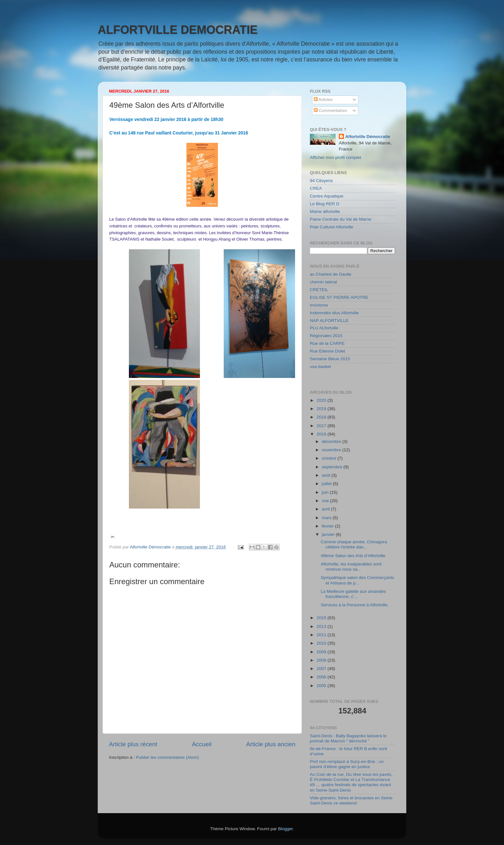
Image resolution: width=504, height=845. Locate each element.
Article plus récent (133, 744)
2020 (322, 400)
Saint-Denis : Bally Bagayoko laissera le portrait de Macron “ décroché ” (348, 738)
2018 (322, 417)
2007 (322, 669)
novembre (332, 450)
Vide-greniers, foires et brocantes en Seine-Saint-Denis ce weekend (352, 800)
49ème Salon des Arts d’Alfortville (353, 556)
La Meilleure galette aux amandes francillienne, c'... (353, 594)
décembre (332, 441)
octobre (330, 458)
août (327, 475)
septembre (333, 467)
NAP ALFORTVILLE (329, 321)
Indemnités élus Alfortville (334, 313)
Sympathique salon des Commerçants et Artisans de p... (357, 580)
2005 (322, 686)
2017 (322, 426)
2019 (322, 409)
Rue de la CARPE (327, 343)
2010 (322, 643)
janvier (329, 534)
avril (326, 509)
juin (326, 492)
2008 (322, 660)
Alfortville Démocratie (368, 137)
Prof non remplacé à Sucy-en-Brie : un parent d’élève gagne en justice (347, 764)
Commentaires (330, 110)
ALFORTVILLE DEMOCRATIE (178, 30)
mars (327, 518)
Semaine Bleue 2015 (330, 359)
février (328, 526)
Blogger (285, 829)
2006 (322, 677)
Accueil (202, 744)
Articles (323, 100)
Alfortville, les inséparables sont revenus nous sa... (351, 567)
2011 (322, 635)
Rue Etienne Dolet (328, 351)
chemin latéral (323, 282)
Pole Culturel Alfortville (332, 227)
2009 (322, 652)
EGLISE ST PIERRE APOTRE (339, 297)
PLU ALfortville (324, 328)
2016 (322, 434)
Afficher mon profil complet (336, 157)
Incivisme (319, 305)
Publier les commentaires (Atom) (167, 757)
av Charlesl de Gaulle (331, 274)
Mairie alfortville (325, 211)
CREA (316, 188)
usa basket (320, 367)
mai (326, 501)
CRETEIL (319, 290)
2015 (322, 618)
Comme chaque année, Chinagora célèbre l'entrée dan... (354, 544)
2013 (322, 626)
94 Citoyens (321, 181)
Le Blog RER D (325, 204)
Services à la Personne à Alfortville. (355, 605)
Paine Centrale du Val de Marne (341, 219)
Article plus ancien (271, 744)
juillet (327, 484)
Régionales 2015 (326, 336)
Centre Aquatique (327, 196)
